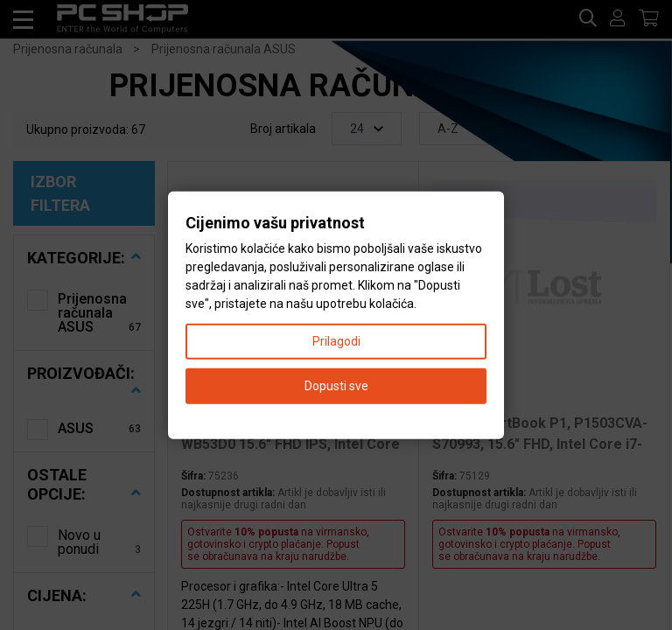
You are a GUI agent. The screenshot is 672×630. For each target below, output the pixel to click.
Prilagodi (336, 340)
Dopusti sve (336, 385)
